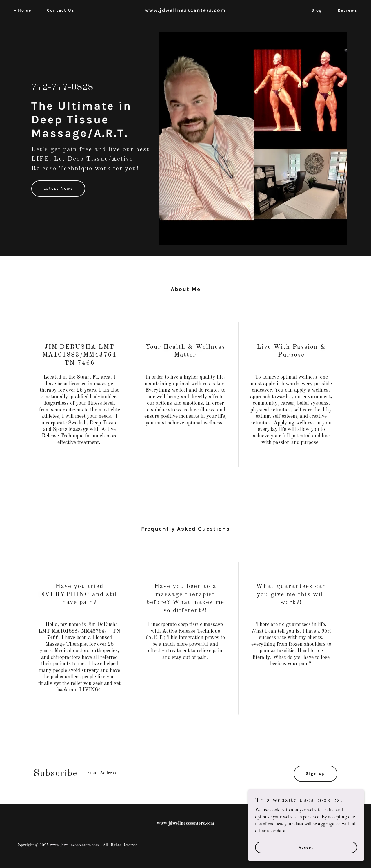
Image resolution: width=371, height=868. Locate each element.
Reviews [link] (347, 10)
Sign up (315, 774)
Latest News (58, 188)
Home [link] (25, 10)
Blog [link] (317, 10)
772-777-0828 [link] (62, 88)
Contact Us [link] (61, 10)
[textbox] (186, 774)
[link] (186, 11)
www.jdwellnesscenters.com (74, 845)
